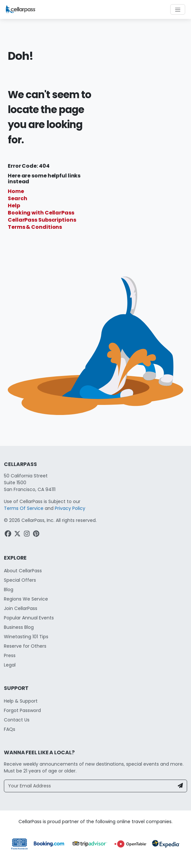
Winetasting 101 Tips (26, 637)
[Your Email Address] (89, 786)
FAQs (10, 729)
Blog (9, 589)
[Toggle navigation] (178, 9)
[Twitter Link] (18, 535)
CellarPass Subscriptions (42, 220)
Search (17, 198)
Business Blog (19, 627)
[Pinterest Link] (37, 535)
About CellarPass (23, 571)
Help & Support (21, 701)
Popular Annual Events (29, 618)
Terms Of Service (24, 508)
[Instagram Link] (27, 535)
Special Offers (20, 580)
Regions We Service (26, 599)
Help (14, 206)
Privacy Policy (70, 508)
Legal (10, 665)
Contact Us (17, 720)
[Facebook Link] (9, 535)
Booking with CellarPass (41, 213)
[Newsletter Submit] (180, 786)
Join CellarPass (21, 608)
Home (16, 191)
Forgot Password (22, 710)
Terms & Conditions (35, 227)
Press (10, 655)
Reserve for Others (25, 646)
